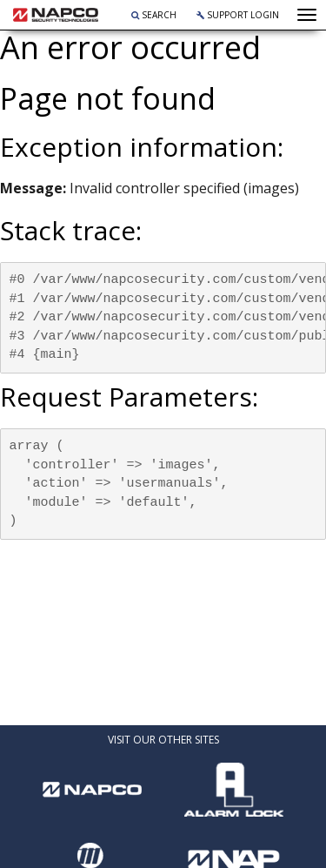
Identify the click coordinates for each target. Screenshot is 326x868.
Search (154, 15)
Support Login (238, 15)
